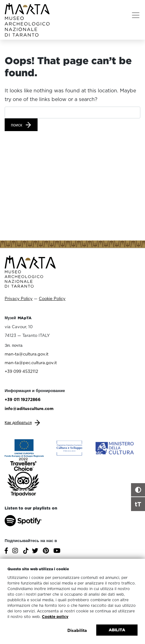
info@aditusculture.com (29, 408)
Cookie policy (55, 617)
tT (138, 504)
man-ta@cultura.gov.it (27, 354)
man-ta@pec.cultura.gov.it (31, 363)
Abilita (117, 630)
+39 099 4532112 (21, 371)
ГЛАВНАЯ (19, 50)
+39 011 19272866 (23, 399)
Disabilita (77, 630)
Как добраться (18, 422)
